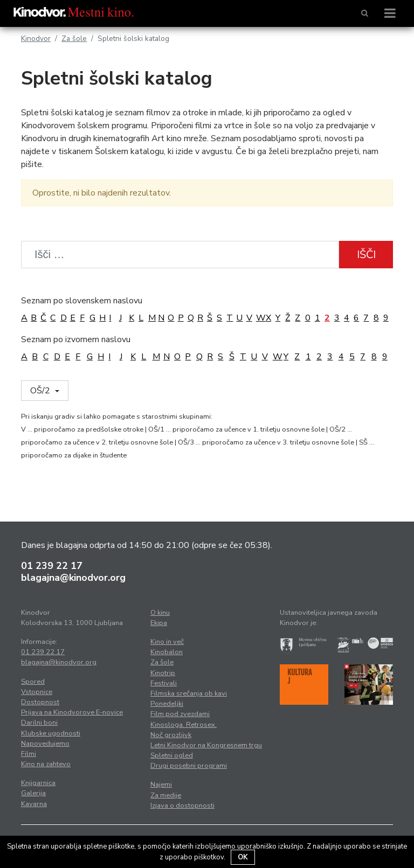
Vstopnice (37, 692)
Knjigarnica (38, 783)
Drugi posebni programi (189, 766)
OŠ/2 (41, 391)
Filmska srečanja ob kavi (189, 693)
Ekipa (159, 623)
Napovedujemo (45, 744)
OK (243, 857)
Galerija (33, 793)
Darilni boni (39, 723)
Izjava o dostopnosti (182, 805)
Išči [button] (366, 255)
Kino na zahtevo (46, 764)
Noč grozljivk (171, 735)
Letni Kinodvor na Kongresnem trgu (206, 745)
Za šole (74, 39)
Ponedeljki (167, 704)
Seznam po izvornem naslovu (76, 339)
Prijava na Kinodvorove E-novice (72, 712)
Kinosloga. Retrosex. (184, 725)
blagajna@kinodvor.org (73, 578)
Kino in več (167, 642)
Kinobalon (167, 652)
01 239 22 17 (52, 566)
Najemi (161, 784)
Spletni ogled (172, 755)
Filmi (29, 754)
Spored (33, 682)
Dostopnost (40, 702)
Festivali (164, 683)
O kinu (160, 613)
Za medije (166, 795)
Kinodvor (36, 39)
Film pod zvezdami (180, 714)
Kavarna (34, 804)
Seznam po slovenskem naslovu (82, 301)
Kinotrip (163, 673)
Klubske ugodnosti (51, 733)
